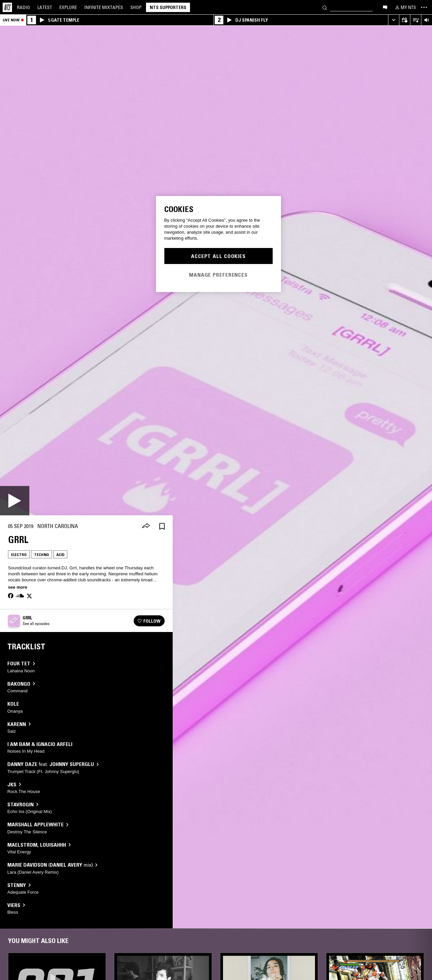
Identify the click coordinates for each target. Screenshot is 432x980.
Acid (60, 554)
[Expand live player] (393, 20)
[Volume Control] (426, 20)
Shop (136, 7)
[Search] (325, 7)
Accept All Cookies (218, 256)
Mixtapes (104, 7)
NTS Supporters (168, 7)
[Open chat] (385, 7)
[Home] (7, 7)
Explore (68, 7)
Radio (23, 7)
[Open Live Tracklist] (415, 20)
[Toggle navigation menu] (424, 7)
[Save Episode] (162, 526)
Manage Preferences (218, 275)
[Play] (15, 501)
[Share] (146, 526)
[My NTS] (405, 7)
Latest (45, 7)
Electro (19, 554)
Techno (41, 554)
